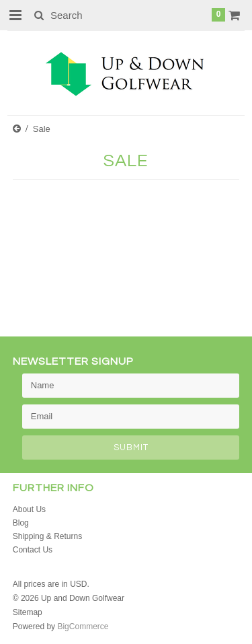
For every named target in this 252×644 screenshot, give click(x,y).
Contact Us (33, 550)
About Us (29, 509)
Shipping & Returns (47, 536)
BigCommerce (83, 627)
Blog (21, 523)
